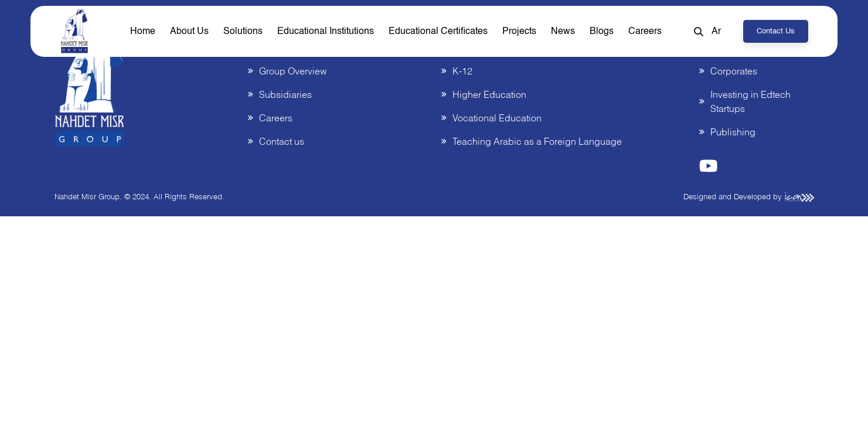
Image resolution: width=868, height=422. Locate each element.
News (563, 32)
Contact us (776, 31)
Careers (645, 32)
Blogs (602, 32)
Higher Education (489, 94)
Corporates (734, 71)
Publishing (733, 132)
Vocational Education (497, 118)
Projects (519, 32)
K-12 (462, 71)
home (143, 32)
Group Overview (293, 71)
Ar (716, 32)
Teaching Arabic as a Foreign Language (537, 141)
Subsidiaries (285, 94)
